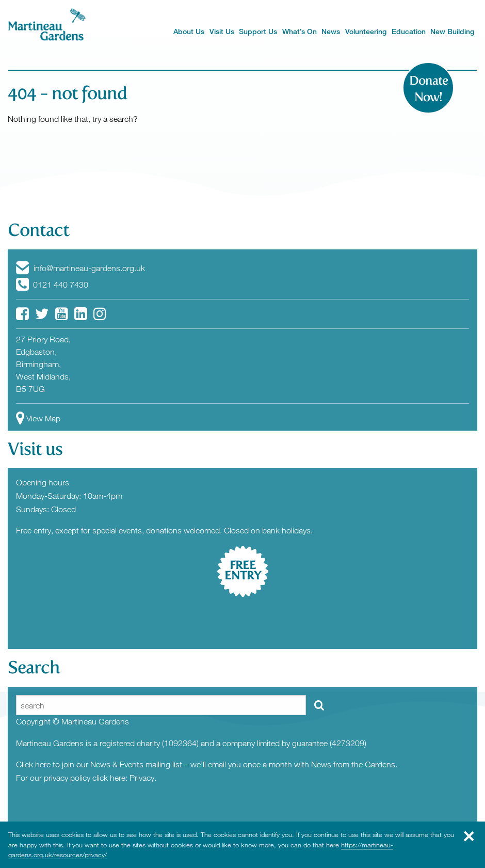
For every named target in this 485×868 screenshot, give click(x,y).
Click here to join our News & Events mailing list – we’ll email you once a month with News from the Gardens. (207, 764)
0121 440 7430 (52, 285)
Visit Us (222, 31)
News (331, 31)
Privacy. (143, 778)
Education (409, 31)
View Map (38, 418)
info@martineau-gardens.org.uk (80, 268)
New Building (452, 31)
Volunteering (366, 31)
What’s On (300, 31)
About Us (189, 31)
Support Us (258, 31)
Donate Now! (429, 89)
